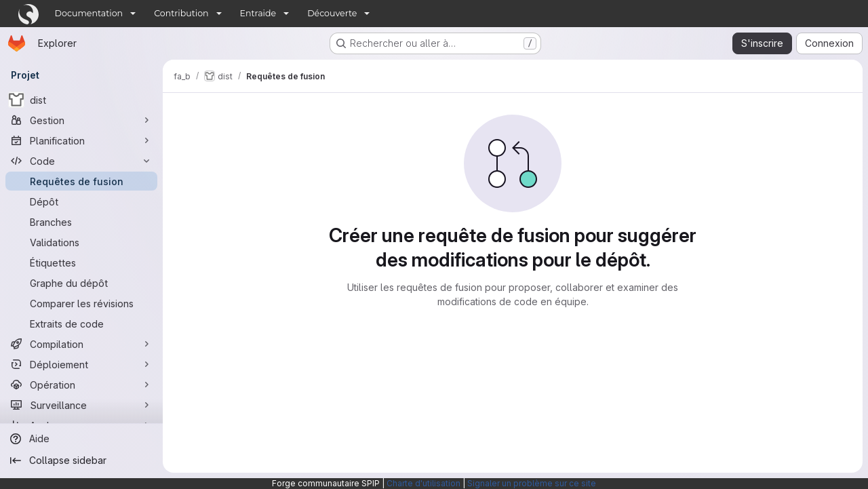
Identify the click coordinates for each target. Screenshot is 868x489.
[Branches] (81, 222)
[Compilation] (81, 344)
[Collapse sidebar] (81, 461)
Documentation (89, 13)
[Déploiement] (81, 364)
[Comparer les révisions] (81, 303)
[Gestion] (81, 120)
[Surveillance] (81, 405)
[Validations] (81, 242)
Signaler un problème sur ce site (532, 483)
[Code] (81, 161)
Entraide (258, 13)
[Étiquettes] (81, 262)
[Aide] (81, 439)
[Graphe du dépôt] (81, 283)
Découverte (332, 13)
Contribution (181, 13)
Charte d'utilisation (423, 483)
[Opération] (81, 385)
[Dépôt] (81, 201)
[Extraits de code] (81, 324)
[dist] (81, 100)
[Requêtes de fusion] (81, 181)
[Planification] (81, 140)
